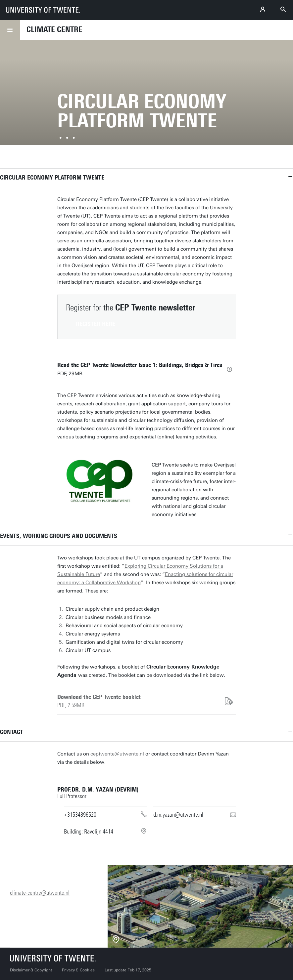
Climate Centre (54, 29)
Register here (96, 324)
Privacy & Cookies (78, 970)
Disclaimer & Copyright (31, 970)
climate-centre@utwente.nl (40, 893)
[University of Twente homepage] (43, 10)
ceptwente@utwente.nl (117, 754)
